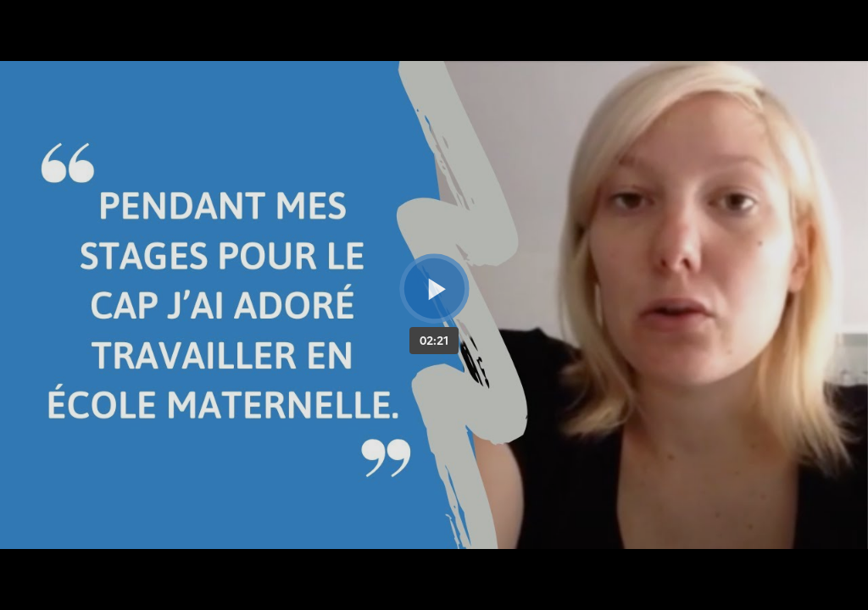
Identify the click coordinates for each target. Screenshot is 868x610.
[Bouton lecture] (434, 288)
